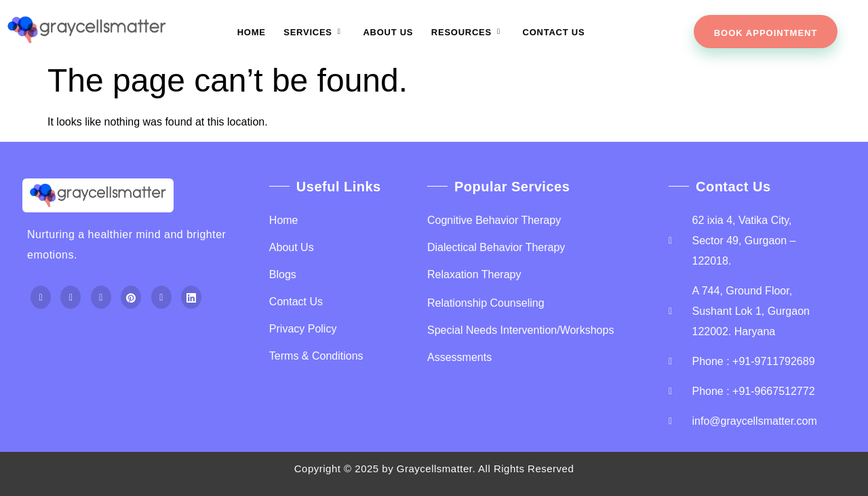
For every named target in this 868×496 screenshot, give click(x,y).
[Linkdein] (191, 298)
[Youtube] (161, 298)
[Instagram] (101, 298)
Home (252, 32)
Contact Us (553, 32)
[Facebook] (41, 298)
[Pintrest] (131, 298)
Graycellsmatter (435, 469)
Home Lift (50, 357)
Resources (467, 32)
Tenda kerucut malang (179, 336)
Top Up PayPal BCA (75, 336)
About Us (388, 32)
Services (315, 32)
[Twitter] (71, 298)
